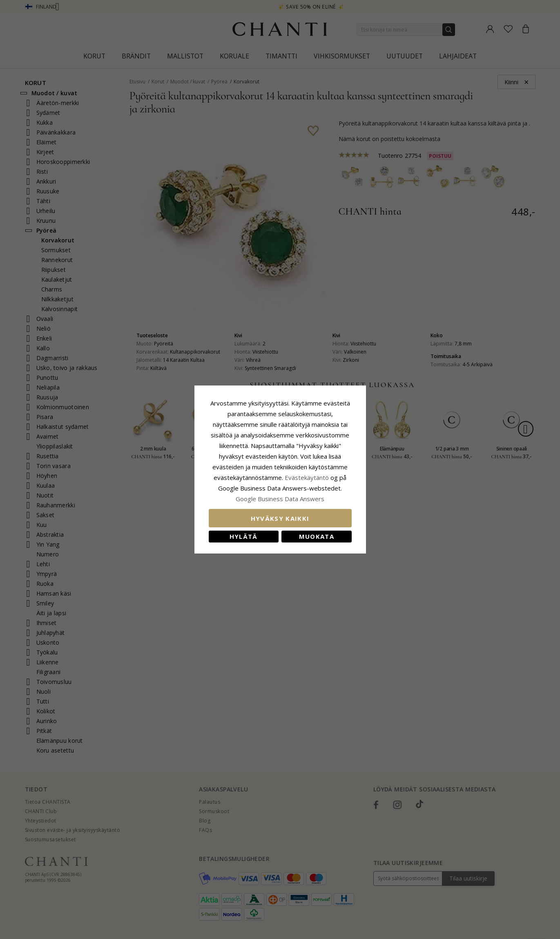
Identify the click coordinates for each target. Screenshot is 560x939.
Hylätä (244, 536)
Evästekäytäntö (307, 477)
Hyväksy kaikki (280, 518)
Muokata (317, 536)
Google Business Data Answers (280, 499)
